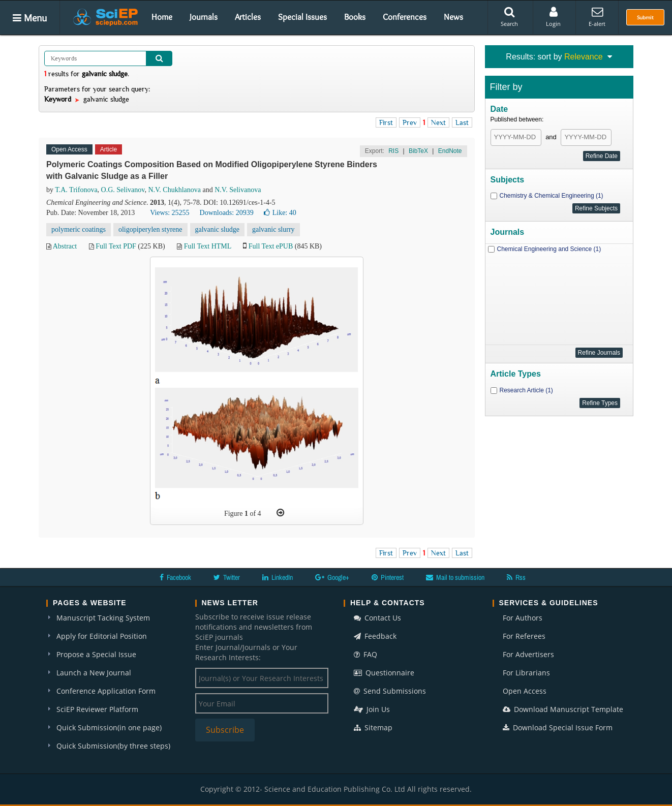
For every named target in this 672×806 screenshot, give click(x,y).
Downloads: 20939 (227, 213)
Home (162, 17)
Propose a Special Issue (96, 654)
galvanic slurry (273, 229)
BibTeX (418, 151)
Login (553, 17)
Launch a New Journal (94, 673)
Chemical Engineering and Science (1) (549, 249)
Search (509, 17)
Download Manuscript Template (563, 709)
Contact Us (377, 618)
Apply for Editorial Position (102, 636)
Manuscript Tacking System (103, 618)
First (386, 122)
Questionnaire (384, 673)
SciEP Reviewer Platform (97, 709)
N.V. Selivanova (238, 190)
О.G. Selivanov (123, 190)
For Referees (524, 636)
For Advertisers (528, 654)
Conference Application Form (106, 691)
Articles (248, 17)
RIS (393, 151)
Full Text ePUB (271, 246)
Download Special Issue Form (558, 727)
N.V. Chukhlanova (174, 190)
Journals (204, 17)
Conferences (405, 17)
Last (462, 122)
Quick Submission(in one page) (109, 727)
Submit (645, 17)
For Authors (523, 618)
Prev (410, 122)
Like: (280, 213)
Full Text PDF (116, 246)
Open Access (525, 691)
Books (355, 17)
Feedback (375, 636)
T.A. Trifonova (76, 190)
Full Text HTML (208, 246)
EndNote (450, 151)
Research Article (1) (526, 390)
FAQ (365, 654)
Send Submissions (390, 691)
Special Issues (302, 17)
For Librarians (526, 673)
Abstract (65, 246)
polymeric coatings (79, 229)
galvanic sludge (217, 229)
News (453, 17)
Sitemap (373, 727)
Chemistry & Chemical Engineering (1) (552, 196)
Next (438, 122)
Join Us (372, 709)
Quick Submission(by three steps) (113, 746)
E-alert (597, 17)
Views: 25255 (170, 213)
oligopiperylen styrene (150, 229)
